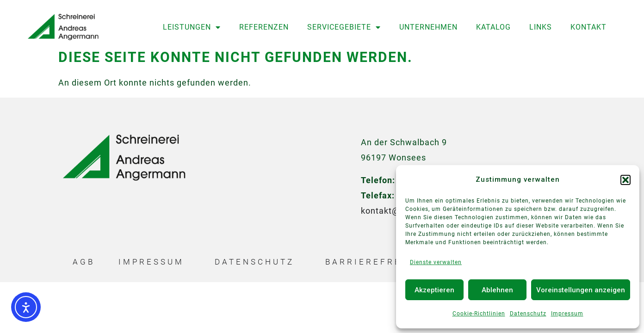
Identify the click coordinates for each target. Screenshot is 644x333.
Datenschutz (528, 314)
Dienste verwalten (436, 262)
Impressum (567, 314)
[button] (625, 180)
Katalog (493, 27)
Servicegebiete (344, 27)
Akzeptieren (434, 290)
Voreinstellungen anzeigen (581, 290)
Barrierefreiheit (379, 265)
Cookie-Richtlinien (479, 314)
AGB (84, 265)
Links (541, 27)
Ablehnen (497, 290)
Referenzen (264, 27)
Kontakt (588, 27)
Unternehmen (428, 27)
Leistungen (192, 27)
